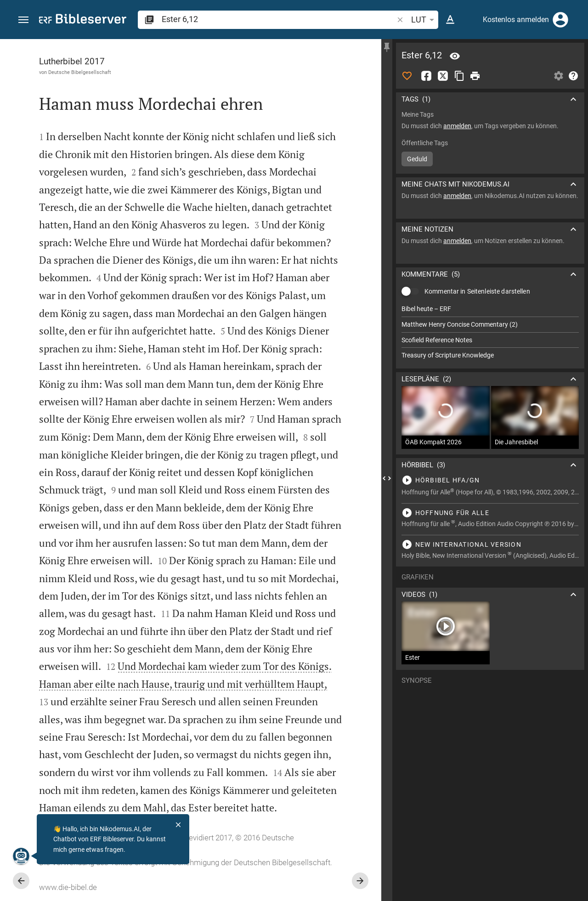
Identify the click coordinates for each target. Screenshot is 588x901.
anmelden (457, 126)
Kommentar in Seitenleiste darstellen (477, 291)
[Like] (407, 76)
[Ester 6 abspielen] (490, 480)
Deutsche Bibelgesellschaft (80, 72)
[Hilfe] (573, 76)
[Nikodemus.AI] (21, 856)
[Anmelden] (560, 20)
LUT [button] (424, 20)
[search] (278, 19)
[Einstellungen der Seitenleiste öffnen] (559, 76)
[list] (490, 332)
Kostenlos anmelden (516, 20)
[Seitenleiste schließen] (387, 478)
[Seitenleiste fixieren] (387, 47)
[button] (23, 20)
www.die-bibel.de (68, 887)
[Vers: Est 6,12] (455, 56)
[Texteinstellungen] (450, 20)
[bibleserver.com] (83, 20)
